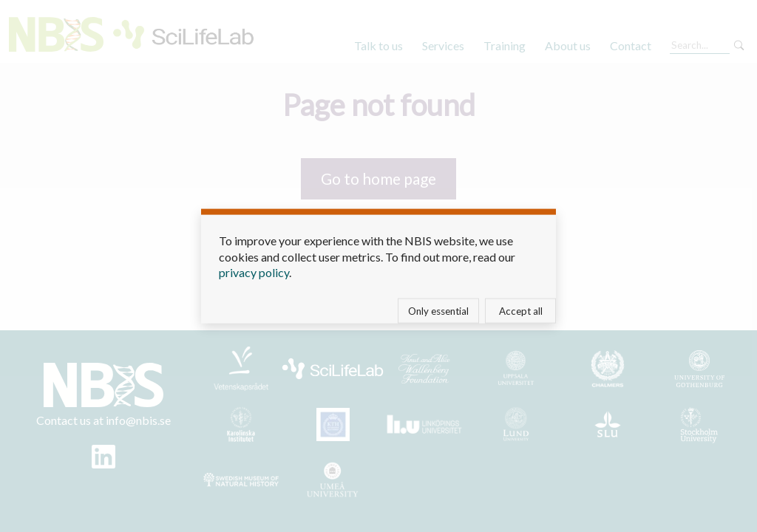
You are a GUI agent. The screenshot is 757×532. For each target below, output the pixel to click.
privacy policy (254, 272)
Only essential (438, 310)
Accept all (521, 310)
